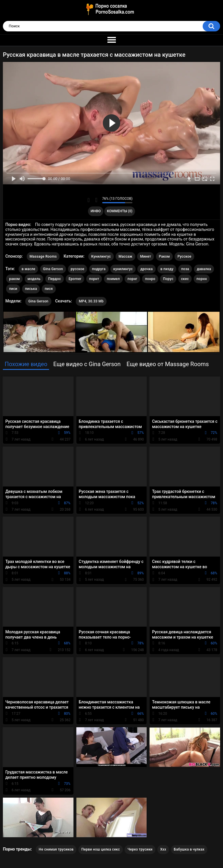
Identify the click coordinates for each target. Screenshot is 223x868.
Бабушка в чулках (189, 849)
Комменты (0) (120, 211)
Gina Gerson (53, 269)
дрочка (146, 269)
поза (185, 269)
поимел (113, 279)
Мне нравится (89, 200)
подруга (99, 269)
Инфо (96, 211)
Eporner (75, 279)
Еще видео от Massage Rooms (168, 364)
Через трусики (140, 849)
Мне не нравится (96, 200)
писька (31, 289)
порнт (94, 279)
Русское (184, 256)
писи (13, 289)
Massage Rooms (43, 256)
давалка (204, 269)
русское (78, 269)
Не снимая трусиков (56, 849)
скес (185, 279)
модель (34, 279)
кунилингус (123, 269)
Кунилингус (101, 256)
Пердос (55, 279)
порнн (202, 279)
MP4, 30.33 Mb (91, 301)
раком (14, 279)
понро (150, 279)
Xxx (163, 849)
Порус (168, 279)
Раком (164, 256)
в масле (28, 269)
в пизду (167, 269)
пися (49, 289)
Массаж (125, 256)
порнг (132, 279)
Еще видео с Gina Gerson (87, 364)
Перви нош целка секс (101, 849)
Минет (145, 256)
